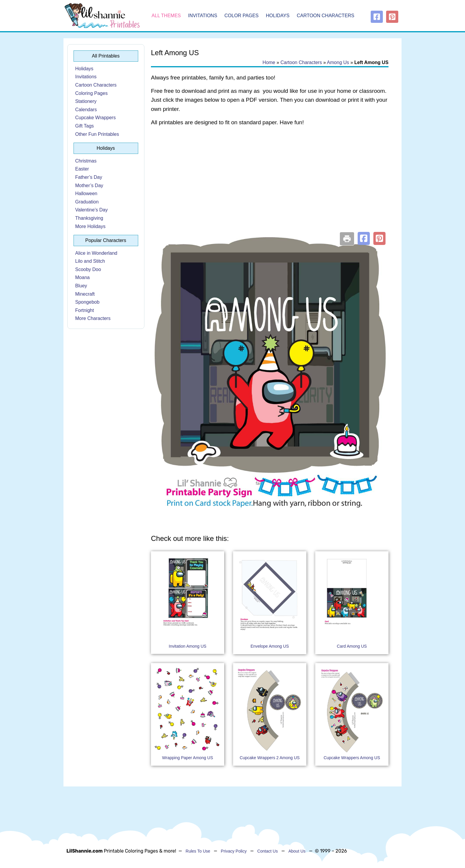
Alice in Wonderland (96, 253)
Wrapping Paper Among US (188, 758)
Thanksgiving (89, 218)
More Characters (93, 318)
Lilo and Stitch (90, 261)
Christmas (86, 161)
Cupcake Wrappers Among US (352, 758)
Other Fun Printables (97, 134)
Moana (83, 277)
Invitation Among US (188, 646)
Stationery (86, 101)
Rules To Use (198, 851)
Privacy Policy (234, 851)
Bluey (81, 286)
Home (269, 62)
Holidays (278, 16)
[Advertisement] (270, 179)
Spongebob (87, 302)
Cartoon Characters (326, 16)
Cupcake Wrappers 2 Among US (270, 758)
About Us (297, 851)
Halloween (86, 193)
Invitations (203, 16)
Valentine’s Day (92, 210)
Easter (82, 169)
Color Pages (242, 16)
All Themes (166, 16)
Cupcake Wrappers (96, 118)
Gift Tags (85, 126)
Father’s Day (89, 177)
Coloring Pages (91, 93)
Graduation (87, 202)
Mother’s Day (89, 185)
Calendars (86, 110)
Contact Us (267, 851)
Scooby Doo (88, 269)
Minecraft (85, 294)
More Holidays (90, 226)
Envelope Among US (270, 646)
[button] (364, 238)
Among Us (338, 62)
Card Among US (352, 646)
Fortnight (85, 310)
